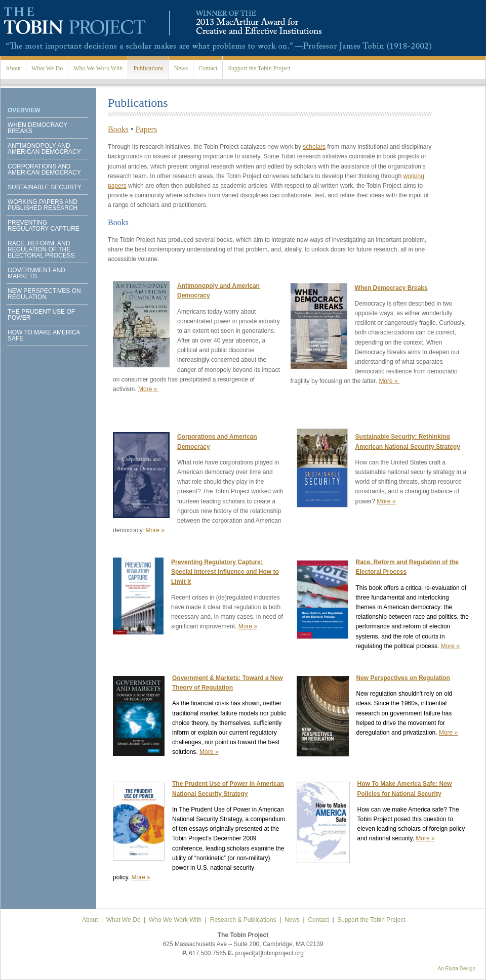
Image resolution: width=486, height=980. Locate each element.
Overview (24, 110)
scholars (314, 147)
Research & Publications (243, 920)
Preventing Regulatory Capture (44, 226)
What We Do (47, 68)
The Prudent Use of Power (41, 315)
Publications (148, 68)
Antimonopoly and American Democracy (44, 149)
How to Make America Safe (44, 335)
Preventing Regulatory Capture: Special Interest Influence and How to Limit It (225, 572)
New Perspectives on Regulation (44, 294)
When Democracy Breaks (37, 128)
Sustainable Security (45, 187)
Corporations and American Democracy (44, 169)
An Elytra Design (457, 969)
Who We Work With (98, 68)
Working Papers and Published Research (43, 205)
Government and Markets (36, 273)
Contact (208, 68)
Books (118, 129)
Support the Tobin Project (259, 68)
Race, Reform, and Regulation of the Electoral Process (41, 249)
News (181, 68)
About (13, 68)
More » (149, 389)
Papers (147, 129)
